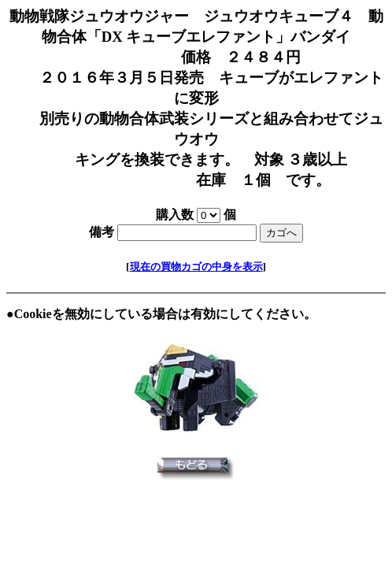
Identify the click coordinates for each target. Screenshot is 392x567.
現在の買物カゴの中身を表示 (196, 267)
